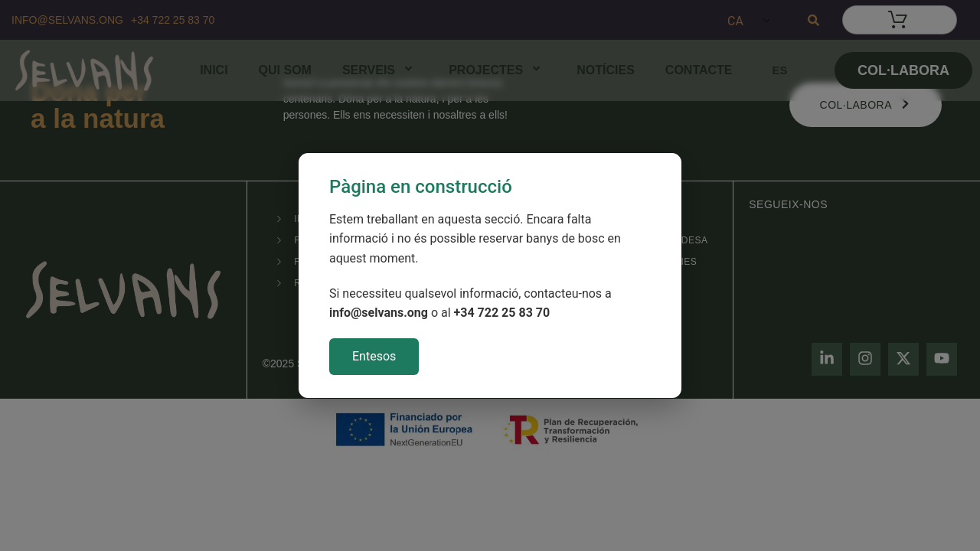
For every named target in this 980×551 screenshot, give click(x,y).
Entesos (374, 356)
